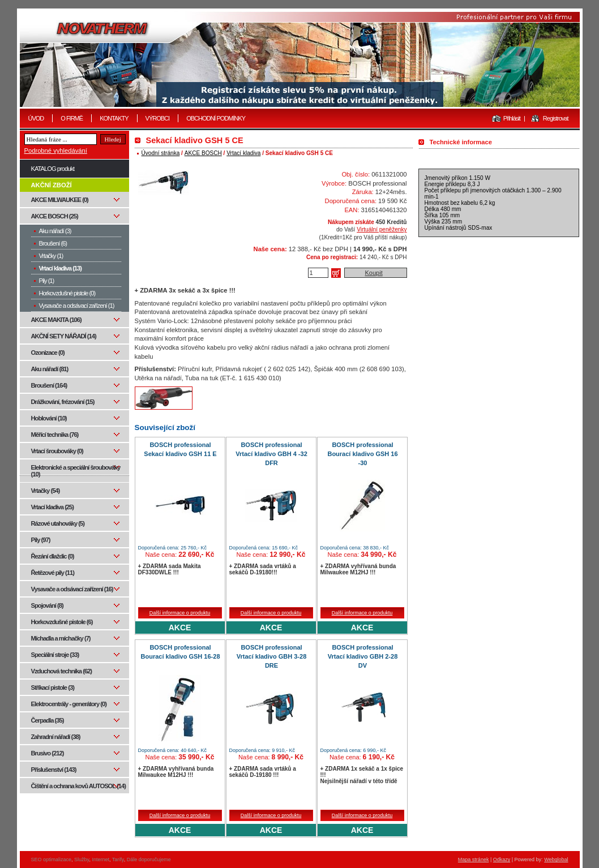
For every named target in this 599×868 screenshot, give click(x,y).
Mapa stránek (474, 860)
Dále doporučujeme (149, 860)
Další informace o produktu (180, 613)
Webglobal (556, 860)
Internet (100, 860)
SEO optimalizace (52, 860)
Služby (82, 860)
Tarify (118, 860)
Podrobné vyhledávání (56, 151)
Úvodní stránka (161, 153)
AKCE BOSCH (203, 153)
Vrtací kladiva (243, 153)
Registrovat (556, 118)
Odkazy (502, 860)
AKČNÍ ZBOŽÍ (52, 185)
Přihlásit (512, 118)
